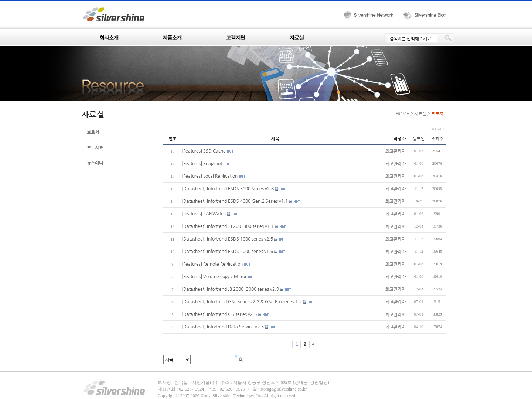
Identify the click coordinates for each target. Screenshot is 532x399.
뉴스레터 (95, 163)
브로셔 (93, 132)
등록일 (419, 139)
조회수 (437, 139)
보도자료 (95, 147)
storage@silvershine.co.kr (284, 389)
